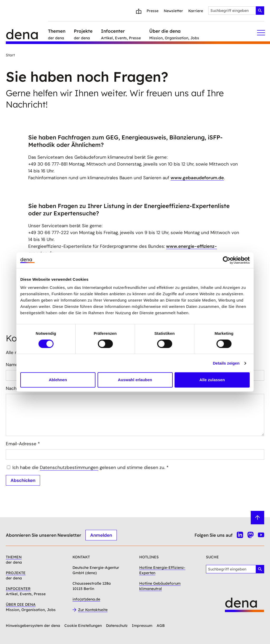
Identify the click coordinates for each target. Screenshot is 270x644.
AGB (161, 626)
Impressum (142, 626)
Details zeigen (226, 363)
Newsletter (173, 11)
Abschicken (23, 480)
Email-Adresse (23, 444)
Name (14, 365)
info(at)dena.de (86, 599)
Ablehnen (58, 380)
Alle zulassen (212, 380)
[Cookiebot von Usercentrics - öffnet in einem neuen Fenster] (227, 260)
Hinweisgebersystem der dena (33, 626)
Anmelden (101, 535)
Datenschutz (117, 626)
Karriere (196, 11)
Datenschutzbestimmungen (69, 467)
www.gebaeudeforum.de (197, 178)
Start (10, 55)
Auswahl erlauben (135, 380)
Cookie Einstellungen (83, 626)
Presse (153, 11)
